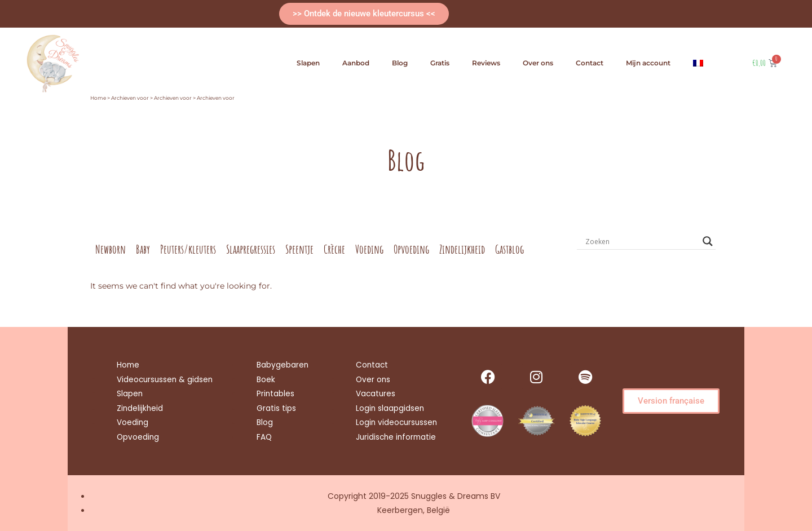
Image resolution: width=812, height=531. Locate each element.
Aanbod (356, 63)
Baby (143, 249)
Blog (400, 63)
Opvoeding (411, 249)
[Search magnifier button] (708, 241)
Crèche (334, 249)
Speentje (299, 249)
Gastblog (509, 249)
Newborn (111, 249)
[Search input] (641, 241)
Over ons (538, 63)
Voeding (369, 249)
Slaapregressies (251, 249)
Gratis (440, 63)
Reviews (486, 63)
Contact (590, 63)
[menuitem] (698, 63)
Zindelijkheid (462, 249)
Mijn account (648, 63)
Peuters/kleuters (188, 249)
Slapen (308, 63)
